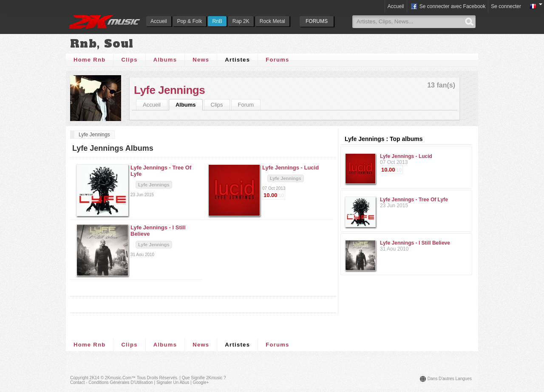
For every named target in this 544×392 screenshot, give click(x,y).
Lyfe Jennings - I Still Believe (415, 243)
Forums (277, 60)
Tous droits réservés (157, 378)
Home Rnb (89, 60)
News (201, 60)
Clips (129, 60)
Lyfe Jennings (169, 90)
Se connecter (506, 6)
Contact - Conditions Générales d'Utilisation (112, 382)
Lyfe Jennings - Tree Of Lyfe (414, 200)
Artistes (237, 60)
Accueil (159, 21)
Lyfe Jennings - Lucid (406, 156)
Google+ (201, 382)
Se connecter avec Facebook (448, 7)
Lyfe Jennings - (290, 168)
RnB (217, 21)
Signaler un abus (173, 382)
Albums (165, 60)
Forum (246, 105)
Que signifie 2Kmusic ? (204, 378)
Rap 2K (241, 21)
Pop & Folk (190, 21)
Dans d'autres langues (450, 379)
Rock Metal (272, 21)
